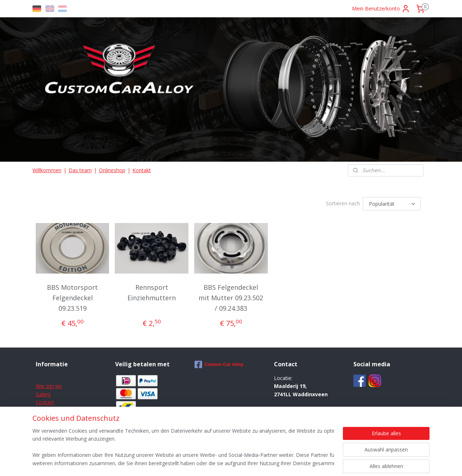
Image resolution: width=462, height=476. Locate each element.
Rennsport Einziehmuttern (152, 291)
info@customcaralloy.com (308, 417)
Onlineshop (112, 170)
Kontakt (142, 170)
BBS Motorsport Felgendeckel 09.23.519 (72, 297)
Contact (45, 401)
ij (49, 393)
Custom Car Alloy (219, 363)
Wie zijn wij (49, 385)
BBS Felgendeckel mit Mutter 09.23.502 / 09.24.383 (231, 297)
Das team (80, 170)
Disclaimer (48, 409)
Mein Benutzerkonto (381, 9)
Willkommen (47, 170)
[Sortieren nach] (392, 203)
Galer (42, 393)
